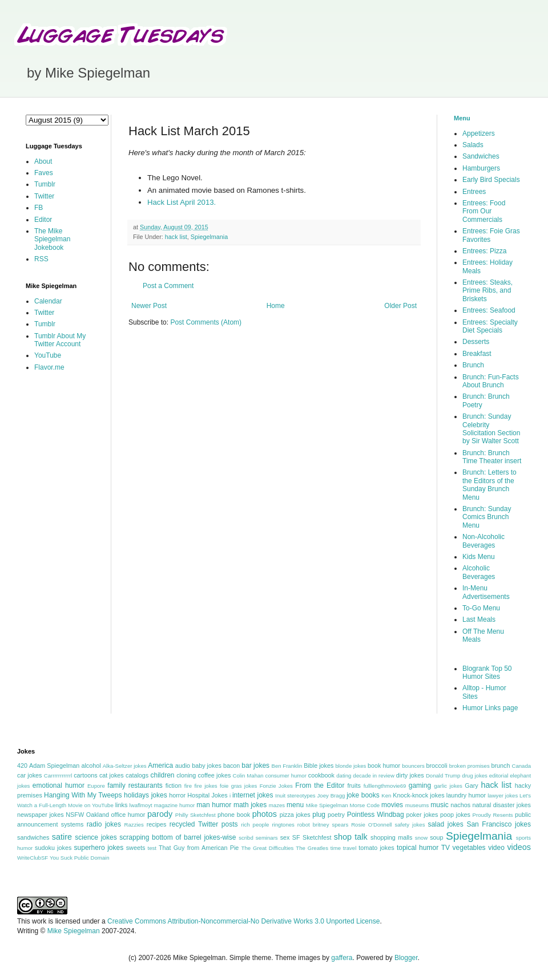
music (439, 805)
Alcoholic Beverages (479, 572)
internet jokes (253, 795)
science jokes (96, 837)
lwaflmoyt (141, 805)
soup (436, 837)
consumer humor (286, 776)
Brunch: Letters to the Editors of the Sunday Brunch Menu (489, 485)
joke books (363, 795)
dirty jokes (410, 775)
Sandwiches (481, 156)
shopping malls (391, 837)
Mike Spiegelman (327, 805)
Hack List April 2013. (182, 202)
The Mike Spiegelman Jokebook (52, 239)
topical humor (418, 848)
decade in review (374, 776)
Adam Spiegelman (54, 766)
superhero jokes (99, 848)
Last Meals (479, 619)
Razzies (134, 825)
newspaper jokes (41, 815)
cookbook (321, 775)
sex (285, 837)
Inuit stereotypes (295, 795)
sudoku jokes (53, 848)
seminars (267, 838)
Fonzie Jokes (276, 786)
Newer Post (149, 306)
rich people (255, 825)
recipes (157, 824)
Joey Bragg (331, 795)
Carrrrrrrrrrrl (58, 776)
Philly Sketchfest (196, 815)
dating (344, 776)
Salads (473, 145)
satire (62, 837)
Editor (43, 220)
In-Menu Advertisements (486, 592)
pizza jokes (295, 815)
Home (276, 306)
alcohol (91, 766)
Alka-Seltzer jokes (125, 766)
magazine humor (175, 805)
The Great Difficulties (268, 848)
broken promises (470, 766)
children (163, 775)
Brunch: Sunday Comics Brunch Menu (487, 517)
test (152, 848)
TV (446, 848)
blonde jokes (350, 766)
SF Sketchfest (312, 837)
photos (265, 814)
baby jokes (207, 766)
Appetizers (479, 133)
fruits (354, 785)
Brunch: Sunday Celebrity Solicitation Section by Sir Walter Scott (491, 429)
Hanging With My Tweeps (83, 795)
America (160, 766)
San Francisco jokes (499, 824)
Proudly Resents (493, 815)
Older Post (400, 306)
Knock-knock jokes (418, 795)
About (43, 161)
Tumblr (45, 184)
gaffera (342, 958)
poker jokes (422, 815)
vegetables (469, 848)
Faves (44, 173)
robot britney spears (323, 825)
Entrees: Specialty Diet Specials (490, 326)
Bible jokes (319, 766)
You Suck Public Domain (80, 858)
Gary (471, 785)
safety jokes (410, 825)
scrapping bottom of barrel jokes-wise (178, 837)
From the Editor (320, 785)
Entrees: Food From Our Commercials (484, 211)
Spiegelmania (209, 237)
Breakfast (477, 354)
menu (295, 805)
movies (392, 805)
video (496, 848)
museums (417, 805)
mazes (277, 805)
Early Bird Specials (491, 180)
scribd (246, 838)
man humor (214, 805)
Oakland (98, 815)
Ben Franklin (287, 766)
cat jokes (112, 775)
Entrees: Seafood (489, 310)
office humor (128, 815)
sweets (136, 848)
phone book (234, 815)
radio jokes (104, 824)
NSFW (75, 815)
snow (421, 838)
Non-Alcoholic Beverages (483, 541)
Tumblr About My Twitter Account (60, 340)
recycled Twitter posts (204, 824)
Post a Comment (168, 286)
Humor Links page (490, 708)
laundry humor (466, 795)
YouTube (48, 355)
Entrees (474, 192)
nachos (460, 805)
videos (519, 847)
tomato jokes (376, 848)
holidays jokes (146, 795)
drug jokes (475, 776)
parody (160, 814)
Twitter (44, 196)
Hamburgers (481, 168)
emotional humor (59, 785)
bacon (231, 766)
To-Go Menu (481, 608)
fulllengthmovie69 (385, 786)
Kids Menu (479, 557)
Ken (386, 795)
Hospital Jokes (207, 795)
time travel (343, 848)
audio (183, 766)
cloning (186, 775)
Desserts (476, 342)
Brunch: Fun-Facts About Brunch (491, 381)
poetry (336, 815)
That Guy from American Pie (199, 848)
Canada (521, 766)
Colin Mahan (248, 776)
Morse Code (365, 805)
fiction (174, 785)
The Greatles (312, 848)
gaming (420, 785)
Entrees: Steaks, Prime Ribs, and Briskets (487, 291)
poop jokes (455, 815)
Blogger (406, 958)
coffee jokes (215, 775)
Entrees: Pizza (484, 251)
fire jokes (205, 786)
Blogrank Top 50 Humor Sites (487, 673)
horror (177, 795)
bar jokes (255, 766)
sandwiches (33, 837)
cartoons (85, 775)
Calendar (48, 301)
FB (39, 208)
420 (22, 766)
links (122, 805)
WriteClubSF (33, 858)
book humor (384, 766)
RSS (41, 259)
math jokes (250, 805)
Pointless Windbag (376, 815)
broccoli (436, 766)
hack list (176, 237)
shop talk (351, 837)
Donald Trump (443, 776)
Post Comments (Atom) (206, 322)
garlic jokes (448, 786)
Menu (462, 118)
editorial (499, 776)
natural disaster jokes (501, 805)
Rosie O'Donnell (371, 825)
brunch (500, 766)
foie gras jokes (238, 786)
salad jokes (445, 824)
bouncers (413, 766)
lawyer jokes (503, 795)
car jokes (29, 775)
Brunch (473, 365)
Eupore (96, 786)
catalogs (137, 775)
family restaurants (135, 785)
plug (319, 815)
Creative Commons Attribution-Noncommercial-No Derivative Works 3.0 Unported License (243, 921)
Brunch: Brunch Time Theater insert (492, 457)
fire (188, 786)
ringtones (283, 825)
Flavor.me (49, 367)
